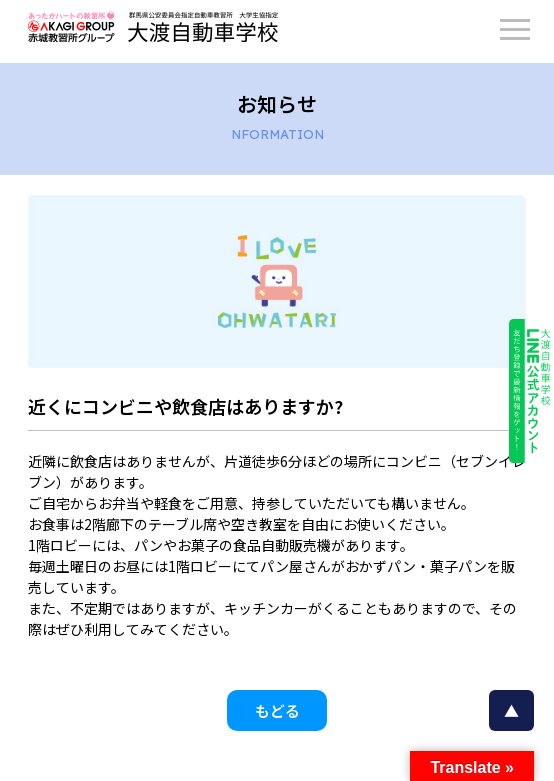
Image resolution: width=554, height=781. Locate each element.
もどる (277, 710)
